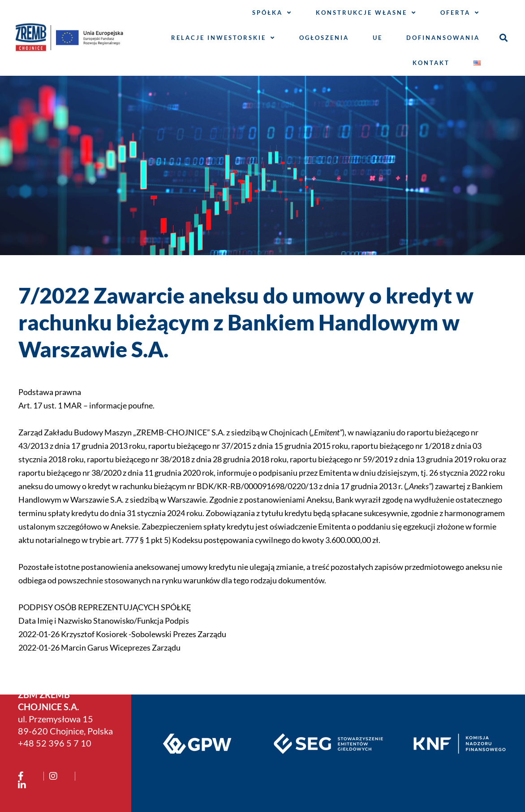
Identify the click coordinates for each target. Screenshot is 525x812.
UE (378, 38)
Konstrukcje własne (366, 13)
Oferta (460, 13)
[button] (503, 38)
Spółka (272, 13)
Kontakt (431, 63)
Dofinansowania (443, 38)
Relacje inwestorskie (223, 38)
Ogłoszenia (324, 38)
